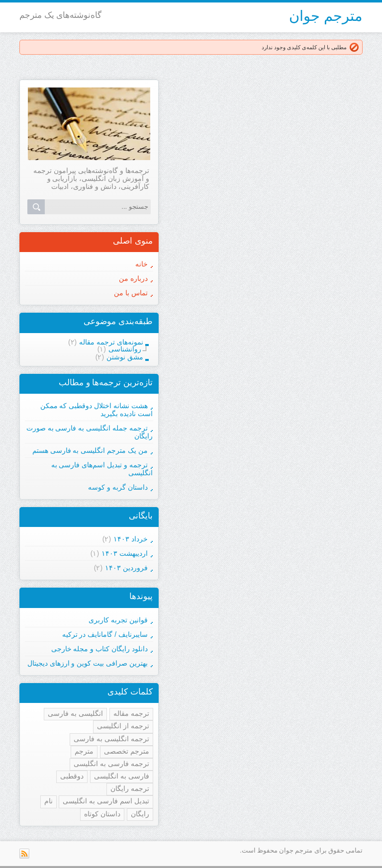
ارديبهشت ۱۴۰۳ (125, 553)
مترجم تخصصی (127, 751)
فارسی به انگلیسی (122, 776)
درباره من (133, 278)
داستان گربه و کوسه (118, 487)
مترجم (84, 751)
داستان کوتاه (102, 814)
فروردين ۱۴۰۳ (126, 568)
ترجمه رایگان (130, 788)
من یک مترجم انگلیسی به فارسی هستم (90, 450)
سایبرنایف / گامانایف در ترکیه (105, 634)
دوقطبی (72, 776)
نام (48, 801)
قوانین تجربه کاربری (118, 620)
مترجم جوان (326, 16)
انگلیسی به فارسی (75, 713)
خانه (142, 264)
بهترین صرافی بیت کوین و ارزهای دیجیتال (88, 663)
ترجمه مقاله (131, 713)
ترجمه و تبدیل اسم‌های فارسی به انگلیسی (102, 469)
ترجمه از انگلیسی (123, 726)
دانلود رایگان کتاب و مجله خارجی (99, 649)
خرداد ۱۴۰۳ (131, 539)
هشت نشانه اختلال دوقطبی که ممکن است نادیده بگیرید (96, 410)
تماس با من (131, 293)
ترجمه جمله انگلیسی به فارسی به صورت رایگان (90, 432)
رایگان (140, 814)
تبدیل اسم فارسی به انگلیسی (106, 801)
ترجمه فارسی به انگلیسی (111, 764)
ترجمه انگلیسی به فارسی (111, 739)
